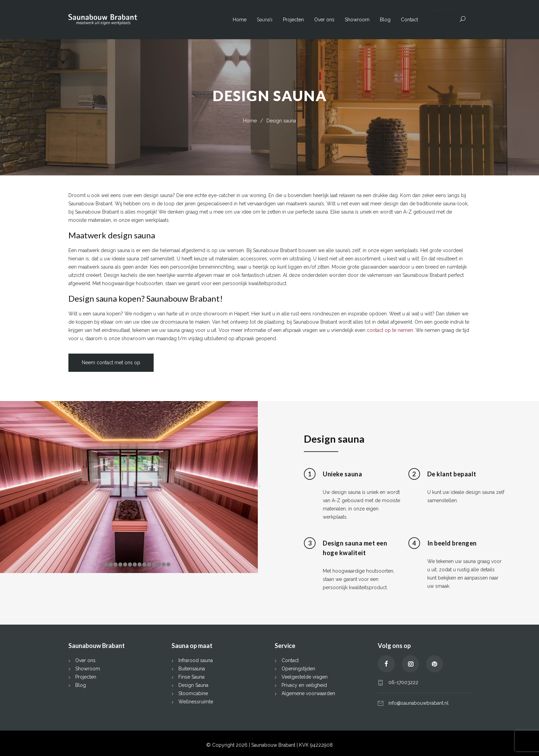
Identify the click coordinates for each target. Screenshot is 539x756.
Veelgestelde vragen (305, 677)
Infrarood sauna (196, 660)
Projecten (293, 20)
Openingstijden (298, 669)
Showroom (357, 20)
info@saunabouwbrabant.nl (419, 703)
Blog (385, 20)
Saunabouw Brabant (274, 745)
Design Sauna (193, 685)
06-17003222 (403, 682)
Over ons (324, 20)
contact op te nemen (390, 330)
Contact (409, 20)
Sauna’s (265, 20)
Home (240, 20)
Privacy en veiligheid (304, 685)
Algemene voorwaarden (308, 693)
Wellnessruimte (196, 702)
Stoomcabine (193, 693)
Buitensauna (192, 669)
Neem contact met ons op (111, 363)
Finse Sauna (191, 677)
